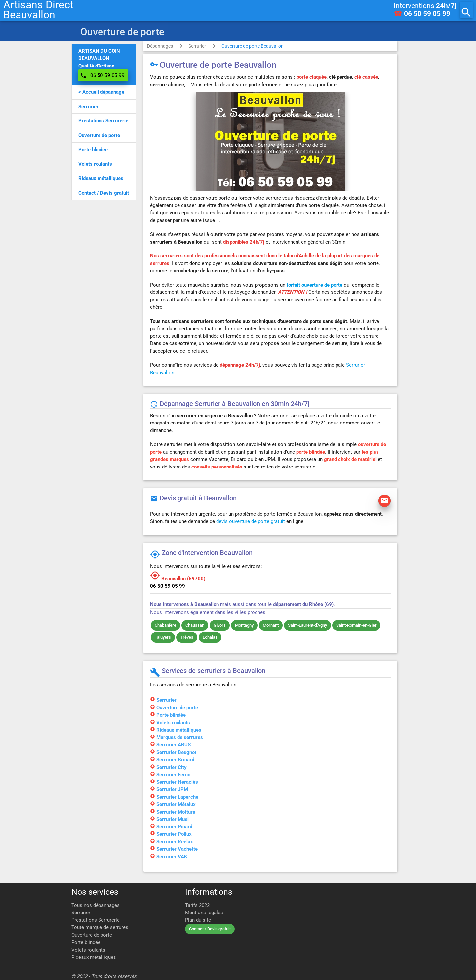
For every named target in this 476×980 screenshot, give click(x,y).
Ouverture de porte (92, 935)
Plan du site (198, 920)
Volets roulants (88, 950)
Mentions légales (204, 913)
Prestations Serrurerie (96, 920)
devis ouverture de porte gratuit (251, 521)
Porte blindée (86, 942)
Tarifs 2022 (197, 905)
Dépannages (160, 46)
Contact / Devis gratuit (210, 929)
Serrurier (197, 46)
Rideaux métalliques (94, 957)
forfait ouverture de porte (315, 285)
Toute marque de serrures (100, 927)
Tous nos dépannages (96, 905)
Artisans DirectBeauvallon (38, 10)
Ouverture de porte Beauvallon (253, 46)
